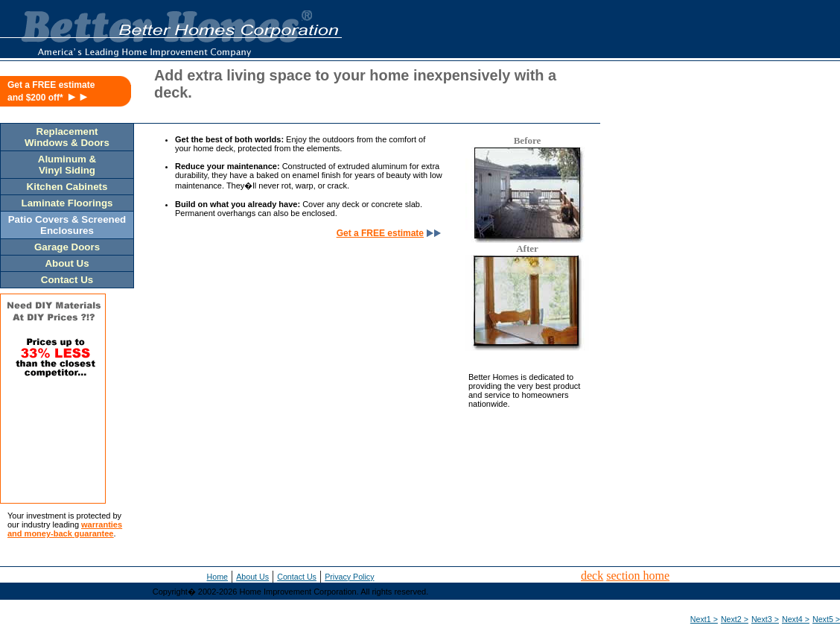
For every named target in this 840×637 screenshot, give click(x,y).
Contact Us (297, 577)
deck (592, 576)
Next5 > (826, 619)
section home (638, 576)
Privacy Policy (349, 577)
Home (217, 577)
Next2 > (735, 619)
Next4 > (796, 619)
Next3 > (765, 619)
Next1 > (704, 619)
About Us (252, 577)
